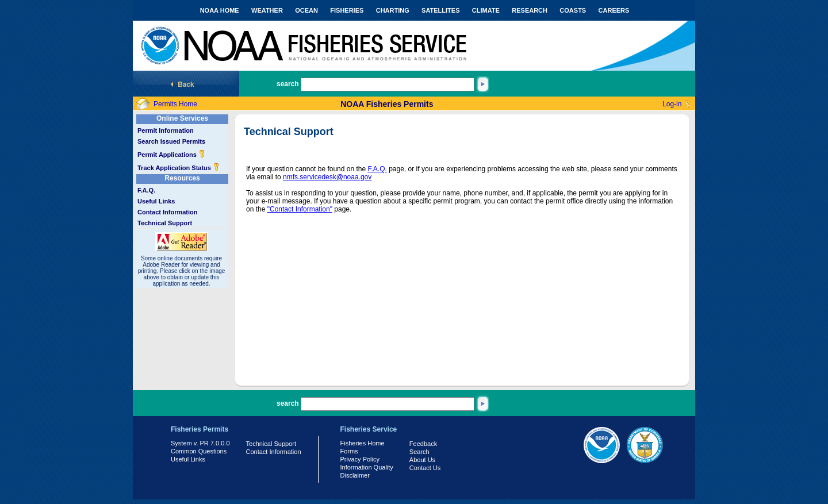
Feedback (423, 444)
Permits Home (175, 104)
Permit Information (166, 130)
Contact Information (168, 212)
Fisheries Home (363, 443)
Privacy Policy (360, 459)
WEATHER (267, 10)
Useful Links (156, 201)
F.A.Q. (146, 190)
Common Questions (199, 451)
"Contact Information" (300, 209)
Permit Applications (171, 155)
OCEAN (306, 10)
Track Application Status (179, 168)
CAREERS (614, 10)
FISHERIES (347, 10)
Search (419, 452)
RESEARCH (530, 10)
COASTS (573, 10)
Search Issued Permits (171, 141)
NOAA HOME (220, 10)
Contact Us (425, 468)
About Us (422, 460)
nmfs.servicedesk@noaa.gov (327, 177)
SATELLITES (440, 10)
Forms (349, 451)
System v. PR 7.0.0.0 (200, 443)
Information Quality (367, 467)
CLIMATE (486, 10)
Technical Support (165, 223)
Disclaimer (355, 475)
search (288, 84)
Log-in (672, 104)
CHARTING (393, 10)
